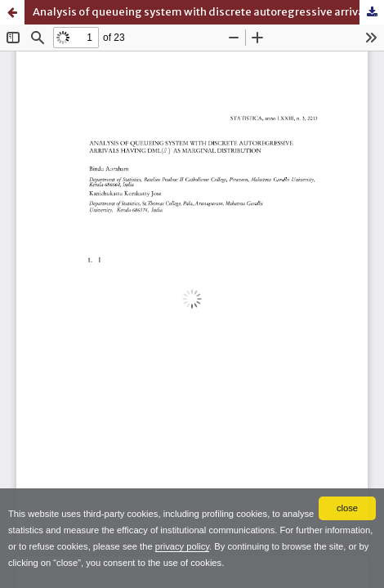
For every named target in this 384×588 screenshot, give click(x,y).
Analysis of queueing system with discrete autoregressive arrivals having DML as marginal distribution (208, 12)
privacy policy (182, 546)
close (347, 508)
